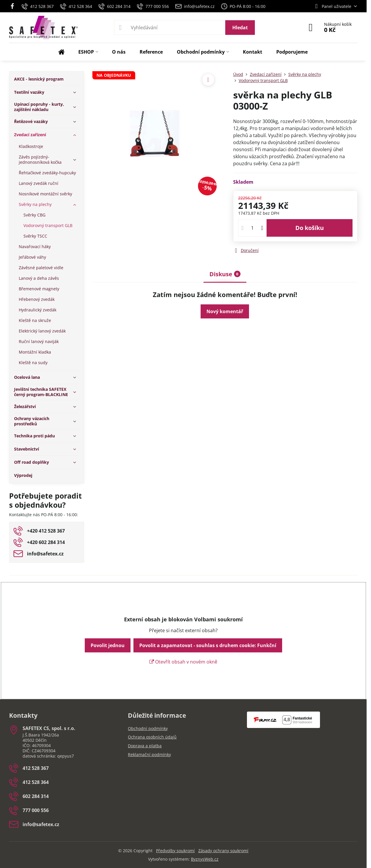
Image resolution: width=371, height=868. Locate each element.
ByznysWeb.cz (205, 859)
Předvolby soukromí (175, 851)
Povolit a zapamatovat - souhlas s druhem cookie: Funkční (208, 645)
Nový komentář (225, 311)
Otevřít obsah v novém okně (183, 662)
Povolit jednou (108, 645)
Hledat (240, 28)
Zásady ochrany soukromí (223, 851)
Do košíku (310, 228)
